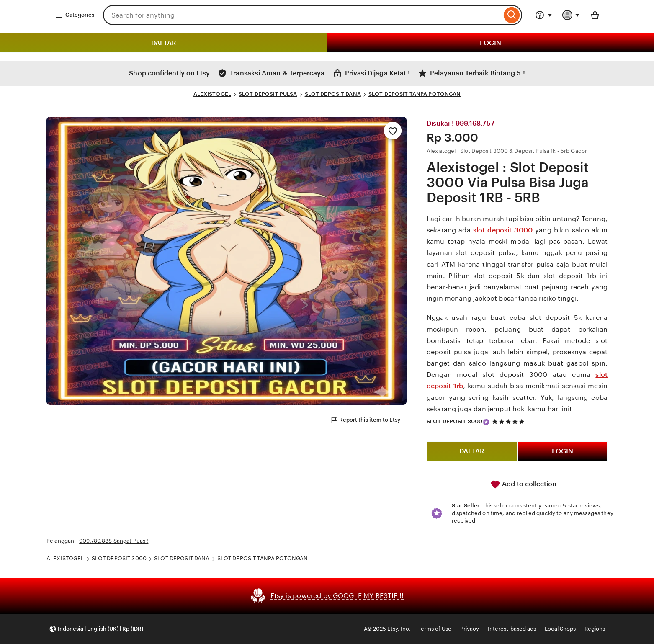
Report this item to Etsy (365, 420)
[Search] (512, 15)
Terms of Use (435, 629)
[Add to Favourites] (393, 131)
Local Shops (560, 629)
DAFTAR (164, 43)
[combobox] (302, 15)
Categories (75, 15)
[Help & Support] (543, 15)
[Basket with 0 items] (595, 15)
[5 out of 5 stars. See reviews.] (510, 422)
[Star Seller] (486, 422)
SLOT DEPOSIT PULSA (268, 94)
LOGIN (490, 43)
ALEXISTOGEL (212, 94)
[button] (96, 629)
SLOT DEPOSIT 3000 (454, 421)
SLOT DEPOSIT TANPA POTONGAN (415, 94)
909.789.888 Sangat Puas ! (114, 541)
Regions (595, 629)
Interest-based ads (512, 629)
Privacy (470, 629)
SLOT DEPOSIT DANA (333, 94)
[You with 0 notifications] (571, 15)
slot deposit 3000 (503, 230)
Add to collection (523, 484)
